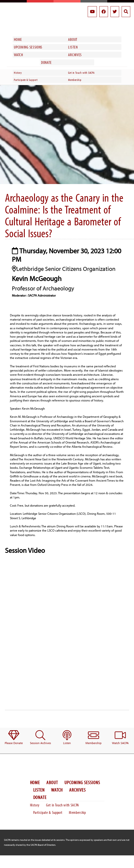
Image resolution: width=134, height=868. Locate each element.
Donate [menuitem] (46, 62)
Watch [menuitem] (18, 55)
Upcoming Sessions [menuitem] (28, 47)
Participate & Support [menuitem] (26, 80)
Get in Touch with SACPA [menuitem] (81, 73)
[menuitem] (14, 738)
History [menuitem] (18, 73)
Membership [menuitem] (75, 80)
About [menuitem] (73, 39)
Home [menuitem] (18, 39)
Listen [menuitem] (73, 47)
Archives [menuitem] (75, 55)
